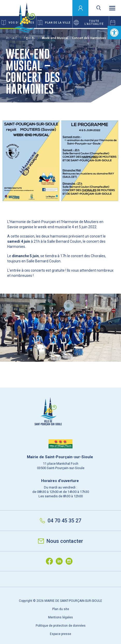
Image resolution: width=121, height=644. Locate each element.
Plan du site (61, 609)
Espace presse (61, 634)
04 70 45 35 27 (61, 521)
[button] (114, 33)
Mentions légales (61, 617)
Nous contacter (61, 541)
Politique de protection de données (61, 626)
